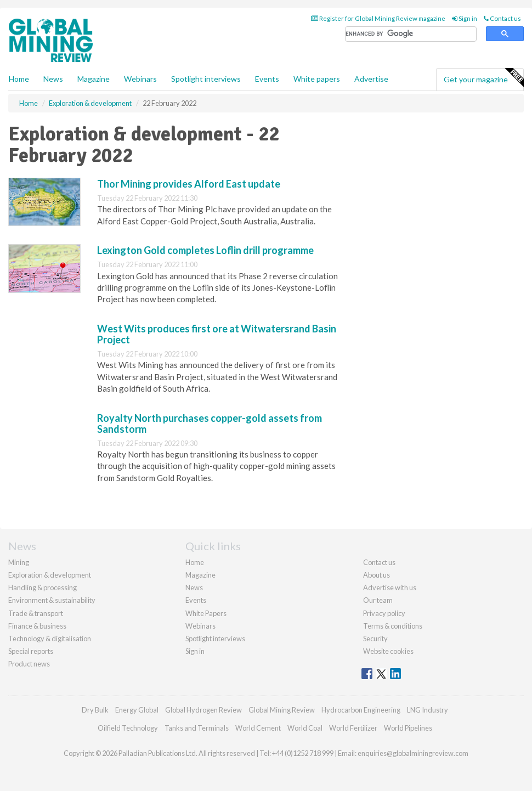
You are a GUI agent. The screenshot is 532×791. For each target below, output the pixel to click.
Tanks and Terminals (197, 728)
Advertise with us (390, 587)
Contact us (502, 18)
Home (19, 79)
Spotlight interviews (206, 79)
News (194, 587)
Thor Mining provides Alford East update (189, 184)
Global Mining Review (282, 710)
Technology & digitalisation (50, 639)
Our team (378, 600)
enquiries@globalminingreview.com (413, 753)
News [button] (53, 79)
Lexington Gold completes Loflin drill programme (205, 250)
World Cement (258, 728)
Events (267, 79)
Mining (19, 562)
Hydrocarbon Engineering (361, 710)
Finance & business (37, 626)
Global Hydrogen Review (203, 710)
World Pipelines (408, 728)
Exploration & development (50, 575)
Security (375, 639)
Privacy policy (384, 613)
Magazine (94, 79)
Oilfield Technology (128, 728)
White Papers (206, 613)
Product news (29, 664)
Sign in (465, 18)
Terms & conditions (393, 626)
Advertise (371, 79)
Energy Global (137, 710)
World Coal (305, 728)
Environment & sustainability (52, 600)
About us (377, 575)
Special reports (31, 651)
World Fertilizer (353, 728)
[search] (411, 34)
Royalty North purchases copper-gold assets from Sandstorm (210, 423)
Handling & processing (43, 587)
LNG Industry (428, 710)
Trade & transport (36, 613)
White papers (317, 79)
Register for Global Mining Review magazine (378, 18)
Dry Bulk (95, 710)
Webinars (140, 79)
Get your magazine (483, 78)
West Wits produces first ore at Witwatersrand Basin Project (217, 334)
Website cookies (388, 651)
